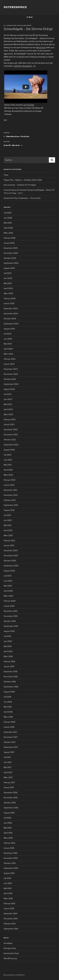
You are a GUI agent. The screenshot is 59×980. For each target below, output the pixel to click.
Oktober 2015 (10, 863)
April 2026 (8, 228)
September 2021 (11, 505)
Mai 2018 (8, 707)
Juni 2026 (8, 218)
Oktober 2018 (10, 682)
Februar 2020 (10, 601)
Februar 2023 (10, 419)
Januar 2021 (9, 545)
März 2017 (8, 777)
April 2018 (8, 712)
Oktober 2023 (10, 379)
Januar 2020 (9, 606)
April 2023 (8, 409)
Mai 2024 (8, 344)
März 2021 (8, 535)
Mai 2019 (8, 646)
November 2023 (11, 374)
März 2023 (8, 414)
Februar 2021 (9, 540)
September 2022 (11, 445)
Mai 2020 (8, 586)
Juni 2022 (8, 460)
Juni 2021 (8, 520)
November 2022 (11, 435)
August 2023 (9, 389)
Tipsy (6, 175)
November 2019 (11, 616)
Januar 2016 (9, 848)
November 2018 (11, 677)
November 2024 (11, 314)
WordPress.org (10, 958)
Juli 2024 (8, 334)
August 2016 (9, 813)
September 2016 (11, 808)
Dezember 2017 (10, 732)
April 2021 (8, 530)
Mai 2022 (8, 465)
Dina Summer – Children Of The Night (20, 185)
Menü (29, 17)
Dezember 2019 (11, 611)
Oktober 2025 (10, 258)
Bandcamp (41, 48)
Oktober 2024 (10, 319)
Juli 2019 (7, 636)
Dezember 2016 (11, 793)
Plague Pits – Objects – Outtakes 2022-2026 (23, 180)
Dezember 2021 (10, 490)
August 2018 (9, 692)
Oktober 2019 (10, 621)
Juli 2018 (7, 697)
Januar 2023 (9, 424)
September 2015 (11, 868)
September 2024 (11, 324)
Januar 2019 (9, 666)
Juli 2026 (8, 213)
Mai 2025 (8, 283)
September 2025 (11, 263)
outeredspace (15, 7)
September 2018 (11, 687)
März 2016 (8, 838)
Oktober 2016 (10, 803)
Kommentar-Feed (11, 953)
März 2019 (8, 656)
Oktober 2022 (10, 440)
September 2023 (11, 384)
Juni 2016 (8, 823)
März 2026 (8, 233)
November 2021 (11, 495)
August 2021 (9, 510)
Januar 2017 (9, 787)
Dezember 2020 (11, 551)
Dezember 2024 (11, 308)
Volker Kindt (26, 25)
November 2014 (11, 919)
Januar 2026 (9, 243)
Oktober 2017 (10, 742)
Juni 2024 (8, 339)
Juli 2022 (8, 455)
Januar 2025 (9, 303)
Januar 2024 (9, 364)
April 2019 (8, 651)
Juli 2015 (7, 878)
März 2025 (8, 293)
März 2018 (8, 717)
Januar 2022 (9, 485)
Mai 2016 (8, 828)
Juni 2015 (8, 883)
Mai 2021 (8, 525)
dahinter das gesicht (23, 66)
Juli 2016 (7, 818)
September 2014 (11, 929)
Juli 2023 (8, 394)
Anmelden (8, 943)
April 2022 (8, 470)
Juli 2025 (8, 273)
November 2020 (11, 556)
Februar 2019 (9, 661)
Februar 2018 (9, 722)
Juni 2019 (8, 641)
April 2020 (8, 591)
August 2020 (9, 571)
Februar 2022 (10, 480)
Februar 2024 (10, 359)
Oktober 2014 (10, 924)
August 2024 (9, 329)
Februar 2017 (9, 783)
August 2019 (9, 631)
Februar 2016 (9, 843)
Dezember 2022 (11, 429)
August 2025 (9, 268)
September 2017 (11, 747)
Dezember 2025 (11, 248)
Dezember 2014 (11, 914)
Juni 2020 (8, 581)
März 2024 (8, 354)
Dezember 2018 (11, 672)
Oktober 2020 (10, 561)
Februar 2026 (10, 238)
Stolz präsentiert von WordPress (14, 975)
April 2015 (8, 893)
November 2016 (11, 798)
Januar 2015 (9, 908)
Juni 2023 (8, 399)
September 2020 (11, 566)
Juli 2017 (7, 757)
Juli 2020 (8, 576)
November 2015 (11, 858)
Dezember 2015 (11, 853)
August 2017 (9, 752)
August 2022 (9, 450)
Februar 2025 (10, 298)
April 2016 (8, 833)
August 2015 (9, 873)
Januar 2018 (9, 727)
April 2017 (8, 772)
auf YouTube (29, 105)
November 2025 (11, 253)
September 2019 (11, 626)
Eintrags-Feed (10, 948)
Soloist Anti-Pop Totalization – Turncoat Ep (22, 198)
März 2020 (8, 596)
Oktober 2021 (10, 500)
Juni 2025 (8, 278)
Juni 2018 (8, 702)
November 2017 (11, 737)
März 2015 (8, 898)
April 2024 (8, 349)
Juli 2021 (7, 515)
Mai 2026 (8, 223)
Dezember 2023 (11, 369)
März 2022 (8, 475)
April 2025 (8, 288)
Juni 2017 (8, 762)
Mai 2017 (8, 767)
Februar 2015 (9, 904)
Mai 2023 (8, 404)
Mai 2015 (8, 888)
